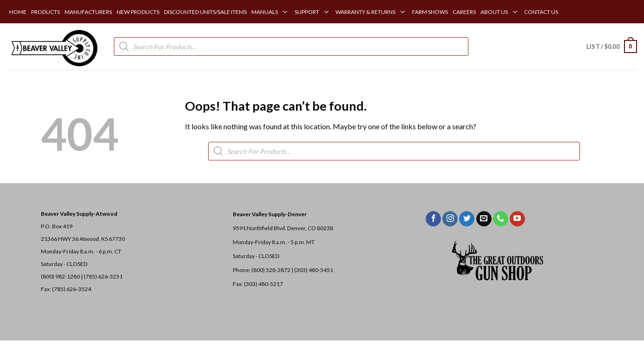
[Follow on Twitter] (467, 219)
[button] (612, 46)
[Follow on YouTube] (517, 219)
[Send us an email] (484, 219)
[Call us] (501, 219)
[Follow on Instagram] (450, 219)
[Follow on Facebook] (433, 219)
